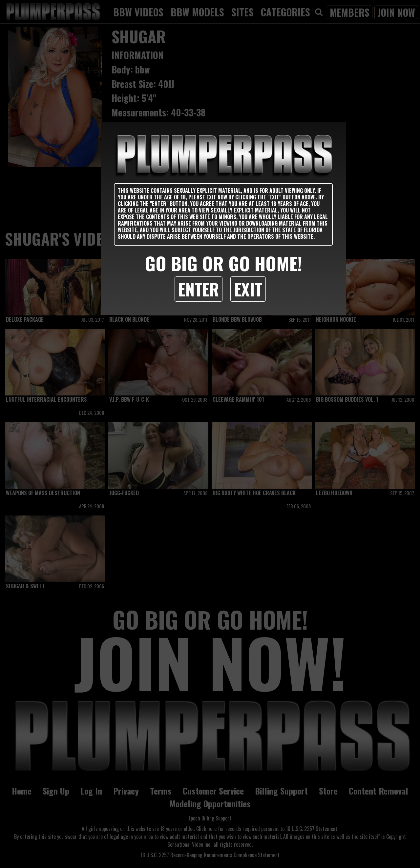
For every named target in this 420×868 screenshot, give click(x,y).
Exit (248, 289)
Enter (199, 289)
